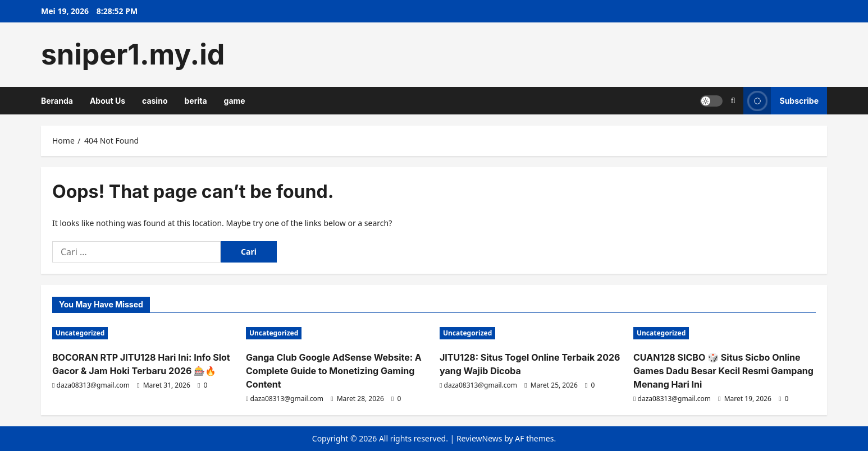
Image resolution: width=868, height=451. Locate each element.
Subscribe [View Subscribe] (781, 101)
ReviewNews (479, 438)
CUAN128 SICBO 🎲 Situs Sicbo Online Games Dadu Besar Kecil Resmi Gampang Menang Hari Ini (723, 371)
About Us (108, 101)
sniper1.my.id (133, 54)
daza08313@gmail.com (93, 385)
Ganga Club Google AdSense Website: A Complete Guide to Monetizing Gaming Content (334, 371)
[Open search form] (733, 101)
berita (195, 101)
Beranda (57, 101)
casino (155, 101)
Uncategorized (80, 333)
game (235, 101)
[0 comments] (202, 385)
